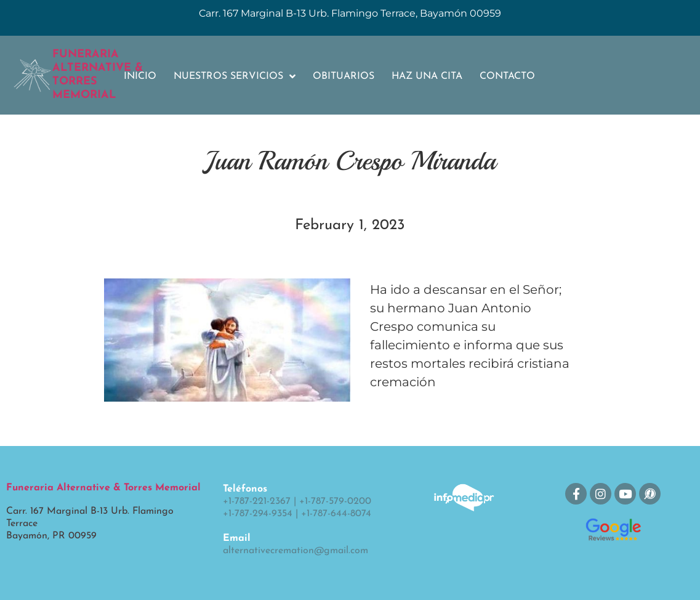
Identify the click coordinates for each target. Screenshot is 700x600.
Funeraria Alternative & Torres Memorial (103, 488)
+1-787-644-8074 (336, 514)
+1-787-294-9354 (258, 514)
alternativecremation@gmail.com (296, 551)
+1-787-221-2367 (257, 501)
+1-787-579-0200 (335, 501)
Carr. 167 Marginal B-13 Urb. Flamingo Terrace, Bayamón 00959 (350, 13)
